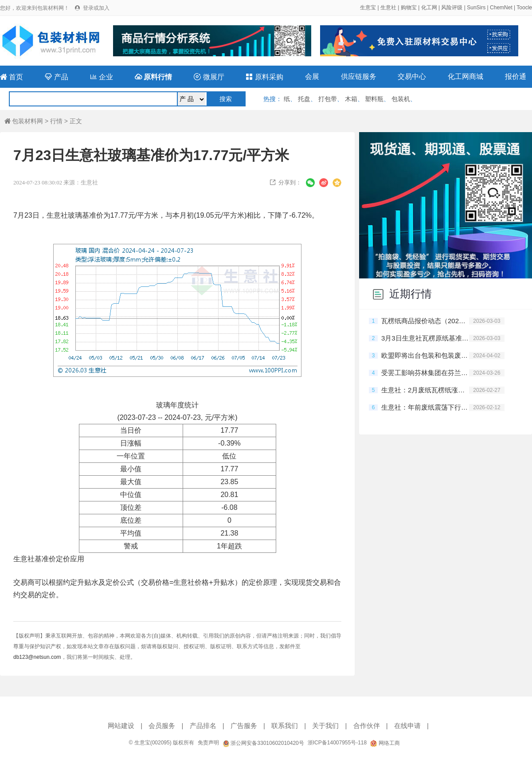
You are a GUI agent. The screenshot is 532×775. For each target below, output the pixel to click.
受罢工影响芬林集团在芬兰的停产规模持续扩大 (425, 373)
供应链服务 (359, 76)
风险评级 (452, 8)
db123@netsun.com (37, 657)
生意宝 (368, 8)
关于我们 (325, 726)
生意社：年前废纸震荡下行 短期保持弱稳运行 (425, 407)
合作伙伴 (367, 726)
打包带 (328, 99)
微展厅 (209, 77)
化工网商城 (465, 76)
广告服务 (244, 726)
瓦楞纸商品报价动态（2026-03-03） (425, 321)
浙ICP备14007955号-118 (337, 743)
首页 (12, 77)
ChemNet (501, 8)
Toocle (524, 8)
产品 (56, 77)
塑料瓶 (374, 99)
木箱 (351, 99)
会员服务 (162, 726)
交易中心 (412, 76)
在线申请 (407, 726)
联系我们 (285, 726)
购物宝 (409, 8)
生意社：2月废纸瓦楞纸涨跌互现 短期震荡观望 (425, 390)
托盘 (304, 99)
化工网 (429, 8)
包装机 (401, 99)
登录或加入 (96, 8)
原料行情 (153, 77)
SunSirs (476, 8)
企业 (102, 77)
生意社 (388, 8)
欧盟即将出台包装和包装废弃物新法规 (425, 355)
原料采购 (264, 77)
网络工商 (385, 743)
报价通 (516, 76)
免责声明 (208, 743)
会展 (312, 76)
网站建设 (121, 726)
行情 (56, 121)
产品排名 (203, 726)
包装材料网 (24, 121)
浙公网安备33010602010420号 (263, 743)
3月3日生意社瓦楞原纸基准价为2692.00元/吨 (425, 338)
